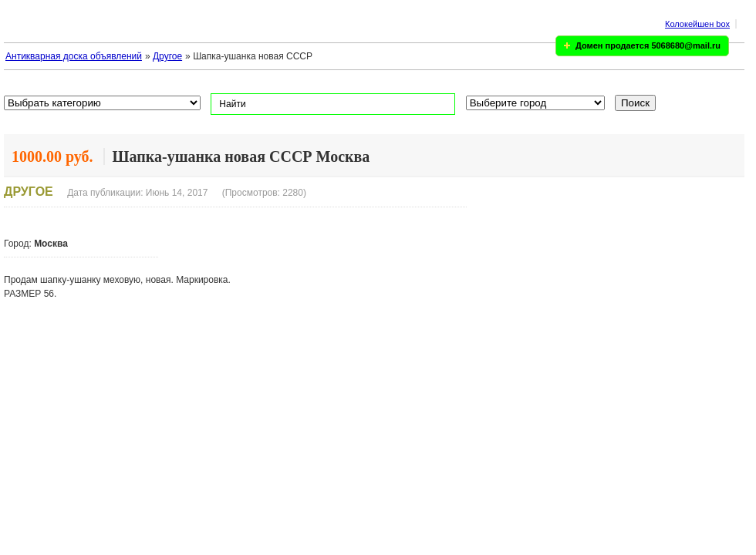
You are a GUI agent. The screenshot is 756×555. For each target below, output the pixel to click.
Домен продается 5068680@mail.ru (648, 45)
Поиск (635, 103)
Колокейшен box (697, 24)
